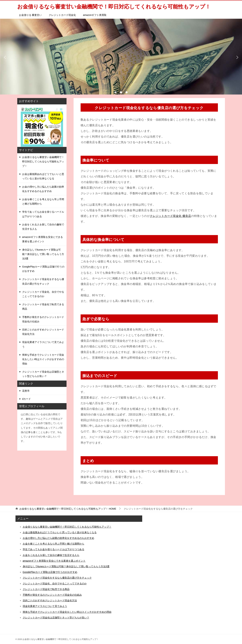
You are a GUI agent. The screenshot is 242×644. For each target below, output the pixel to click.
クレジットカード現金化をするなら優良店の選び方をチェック (43, 281)
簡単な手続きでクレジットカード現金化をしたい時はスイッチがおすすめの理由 (43, 359)
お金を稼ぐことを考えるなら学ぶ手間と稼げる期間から (43, 201)
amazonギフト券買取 (95, 15)
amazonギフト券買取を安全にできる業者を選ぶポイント (43, 239)
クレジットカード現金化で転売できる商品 (43, 307)
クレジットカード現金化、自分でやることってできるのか (43, 294)
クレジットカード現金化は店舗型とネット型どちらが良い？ (43, 374)
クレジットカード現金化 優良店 (170, 216)
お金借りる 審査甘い (30, 15)
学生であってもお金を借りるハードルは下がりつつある (43, 214)
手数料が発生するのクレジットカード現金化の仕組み (43, 319)
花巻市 (26, 391)
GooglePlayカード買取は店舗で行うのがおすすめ (43, 269)
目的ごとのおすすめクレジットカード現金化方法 (43, 332)
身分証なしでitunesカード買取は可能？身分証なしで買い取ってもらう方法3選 (43, 254)
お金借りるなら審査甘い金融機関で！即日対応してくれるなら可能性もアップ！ (43, 162)
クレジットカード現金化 (62, 15)
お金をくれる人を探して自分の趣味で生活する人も (43, 227)
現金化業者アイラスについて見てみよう (43, 344)
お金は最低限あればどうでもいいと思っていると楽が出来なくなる (43, 176)
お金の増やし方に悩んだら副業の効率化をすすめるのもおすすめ (43, 189)
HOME (68, 509)
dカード (27, 399)
